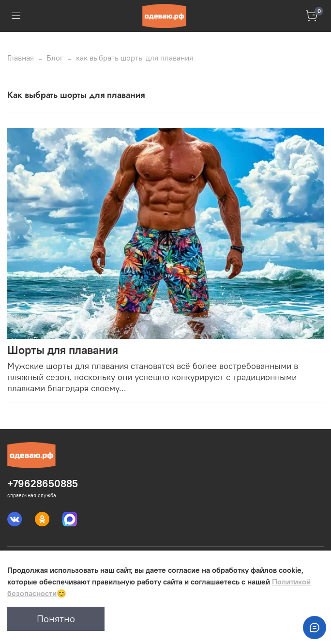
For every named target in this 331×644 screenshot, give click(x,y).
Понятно (56, 619)
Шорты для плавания (63, 350)
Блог (55, 58)
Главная (21, 58)
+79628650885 (43, 483)
